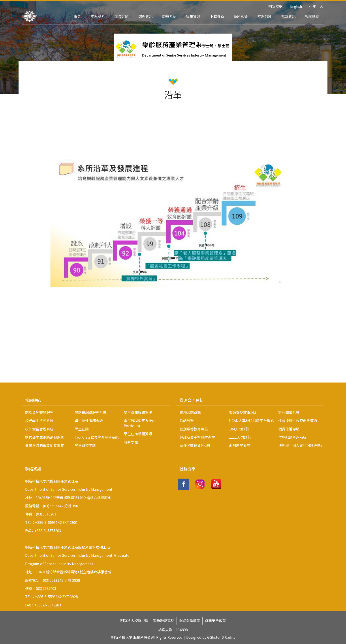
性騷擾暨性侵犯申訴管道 (298, 420)
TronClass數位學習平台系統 (97, 437)
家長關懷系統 (289, 412)
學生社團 (82, 429)
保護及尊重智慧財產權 (197, 437)
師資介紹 (169, 16)
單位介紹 (122, 16)
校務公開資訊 (190, 412)
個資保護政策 (190, 620)
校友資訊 (288, 16)
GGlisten (214, 637)
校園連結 (33, 400)
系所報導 (241, 16)
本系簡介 (98, 16)
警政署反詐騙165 (243, 412)
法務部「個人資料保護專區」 (301, 445)
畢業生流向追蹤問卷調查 (45, 445)
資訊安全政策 (215, 620)
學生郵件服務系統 (89, 420)
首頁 (77, 16)
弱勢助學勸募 (240, 445)
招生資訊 (193, 16)
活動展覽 (187, 420)
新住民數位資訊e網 (195, 445)
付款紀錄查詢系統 (292, 437)
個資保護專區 (289, 429)
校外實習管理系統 (39, 429)
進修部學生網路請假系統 (45, 437)
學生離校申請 (85, 445)
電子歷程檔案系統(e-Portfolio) (140, 423)
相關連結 (312, 16)
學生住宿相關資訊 (138, 434)
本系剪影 (265, 16)
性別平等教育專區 (194, 429)
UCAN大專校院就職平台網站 (251, 420)
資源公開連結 (192, 400)
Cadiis (230, 637)
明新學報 (131, 442)
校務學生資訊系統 (39, 420)
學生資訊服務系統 (138, 412)
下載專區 (217, 16)
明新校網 (275, 6)
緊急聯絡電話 (164, 620)
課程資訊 (145, 16)
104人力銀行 (239, 429)
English (296, 6)
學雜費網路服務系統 (90, 412)
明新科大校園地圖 (134, 620)
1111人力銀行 (240, 437)
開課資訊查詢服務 (39, 412)
